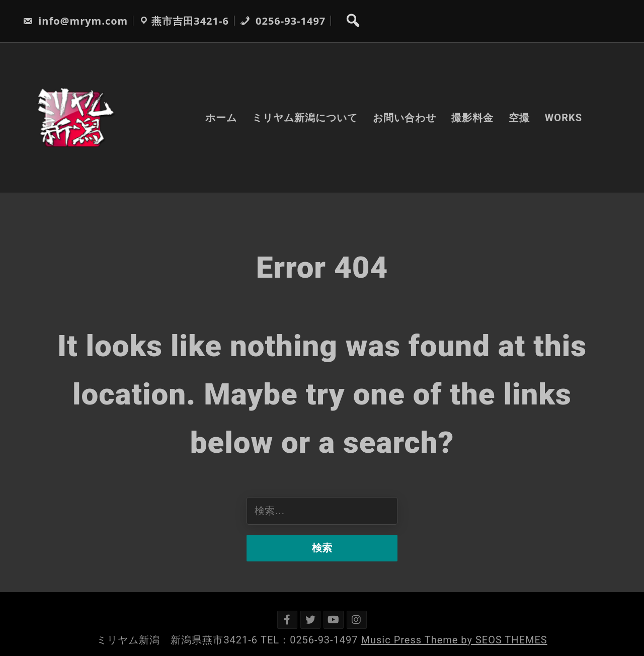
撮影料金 (472, 118)
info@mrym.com (75, 21)
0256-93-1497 (283, 21)
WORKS (563, 118)
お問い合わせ (405, 118)
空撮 (519, 118)
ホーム (221, 118)
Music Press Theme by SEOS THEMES (454, 640)
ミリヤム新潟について (305, 118)
